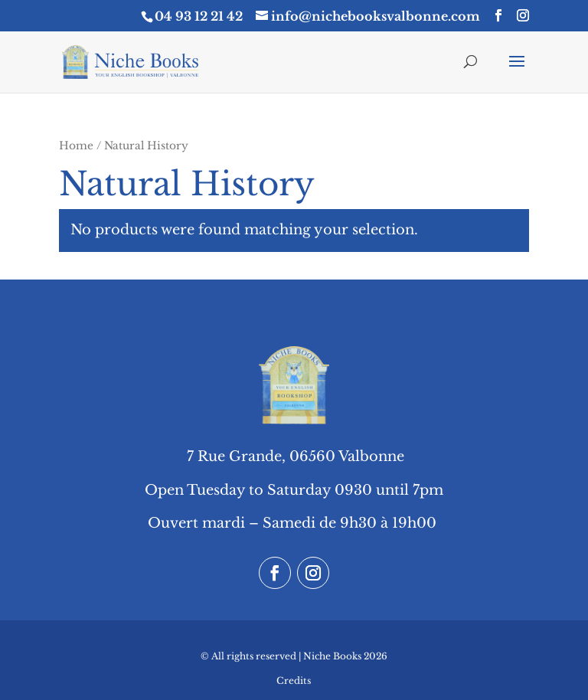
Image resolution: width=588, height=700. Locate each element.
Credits (294, 680)
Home (76, 146)
